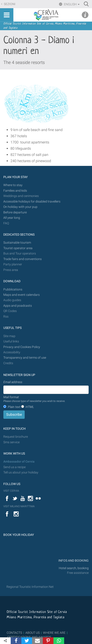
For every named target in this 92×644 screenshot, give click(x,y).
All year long (12, 218)
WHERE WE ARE (54, 633)
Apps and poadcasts (18, 306)
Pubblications (13, 289)
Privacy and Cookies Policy (22, 347)
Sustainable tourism (17, 243)
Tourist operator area (18, 248)
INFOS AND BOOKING (73, 561)
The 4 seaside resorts (24, 62)
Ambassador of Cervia (19, 462)
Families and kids (15, 191)
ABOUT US (33, 633)
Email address (13, 382)
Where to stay (13, 185)
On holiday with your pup (20, 207)
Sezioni (9, 4)
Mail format (34, 399)
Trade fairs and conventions (22, 259)
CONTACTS (14, 633)
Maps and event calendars (21, 295)
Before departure (15, 212)
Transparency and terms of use (25, 358)
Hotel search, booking (74, 568)
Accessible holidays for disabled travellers (32, 202)
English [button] (71, 4)
